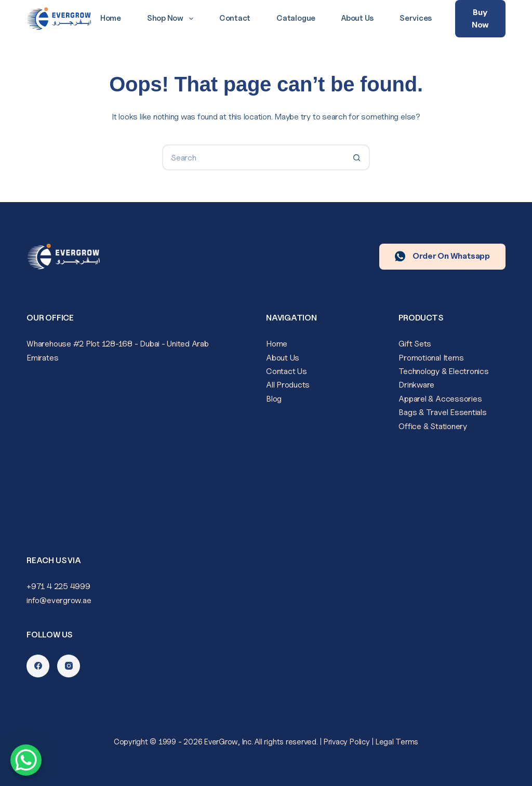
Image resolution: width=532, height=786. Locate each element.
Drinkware (416, 385)
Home (111, 18)
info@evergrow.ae (59, 600)
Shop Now (172, 19)
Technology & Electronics (443, 371)
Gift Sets (415, 344)
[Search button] (357, 157)
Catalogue (296, 18)
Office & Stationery (433, 426)
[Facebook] (38, 666)
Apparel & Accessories (440, 399)
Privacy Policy (347, 742)
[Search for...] (253, 157)
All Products (288, 385)
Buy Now (480, 18)
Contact (235, 18)
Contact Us (287, 371)
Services (416, 18)
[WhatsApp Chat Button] (26, 760)
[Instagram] (69, 666)
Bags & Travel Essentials (442, 412)
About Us (357, 18)
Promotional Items (431, 358)
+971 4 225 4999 (58, 586)
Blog (274, 399)
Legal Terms (397, 742)
